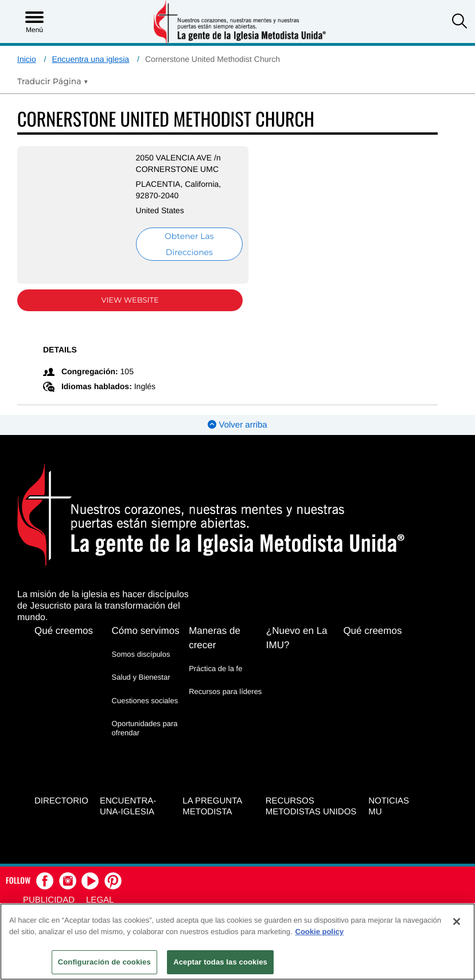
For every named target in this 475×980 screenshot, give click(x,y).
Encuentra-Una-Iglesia (128, 806)
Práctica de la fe (215, 669)
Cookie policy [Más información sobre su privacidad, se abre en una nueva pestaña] (320, 932)
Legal (100, 900)
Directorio (61, 801)
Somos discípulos (141, 654)
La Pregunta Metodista (212, 806)
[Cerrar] (457, 922)
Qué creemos (64, 631)
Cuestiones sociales (145, 701)
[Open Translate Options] (53, 81)
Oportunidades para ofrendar (145, 728)
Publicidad (49, 900)
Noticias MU (389, 806)
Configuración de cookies (104, 962)
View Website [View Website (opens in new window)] (130, 300)
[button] (460, 22)
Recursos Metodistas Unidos (311, 806)
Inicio (27, 59)
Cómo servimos (146, 631)
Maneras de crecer (215, 638)
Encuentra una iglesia (90, 59)
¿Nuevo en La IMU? (297, 638)
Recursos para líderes (225, 691)
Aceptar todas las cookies (220, 962)
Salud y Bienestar (141, 677)
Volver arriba (237, 425)
